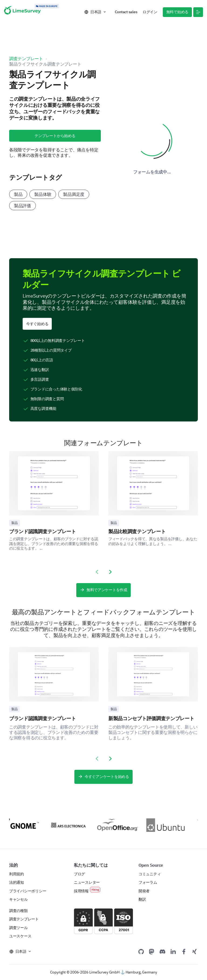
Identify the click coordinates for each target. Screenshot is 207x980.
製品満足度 (74, 194)
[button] (198, 12)
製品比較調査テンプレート (137, 531)
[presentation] (97, 572)
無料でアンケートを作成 (103, 590)
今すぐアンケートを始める (103, 777)
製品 (18, 194)
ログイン (150, 12)
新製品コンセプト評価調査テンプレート (151, 718)
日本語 (96, 12)
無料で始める (177, 12)
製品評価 (23, 206)
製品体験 (43, 194)
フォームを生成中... (152, 172)
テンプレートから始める (55, 136)
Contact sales (126, 12)
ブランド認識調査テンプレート (43, 531)
